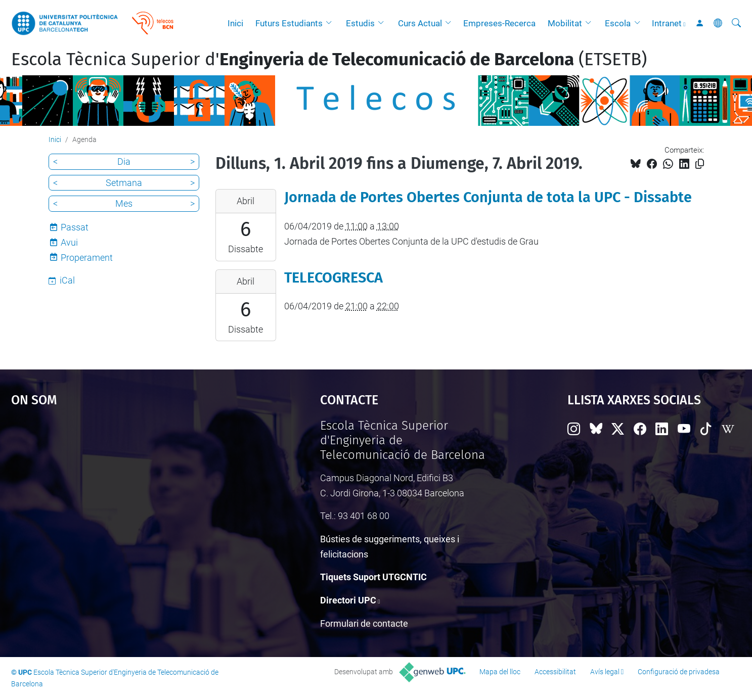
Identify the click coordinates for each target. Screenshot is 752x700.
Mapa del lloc (500, 672)
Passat (75, 227)
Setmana (124, 183)
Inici (235, 23)
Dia (124, 161)
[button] (331, 23)
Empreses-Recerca (499, 23)
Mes (124, 203)
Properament (87, 258)
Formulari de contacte (364, 623)
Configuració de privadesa (679, 672)
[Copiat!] (700, 164)
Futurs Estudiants (289, 23)
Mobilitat (565, 23)
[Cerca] (736, 23)
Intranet (667, 23)
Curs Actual (420, 23)
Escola (618, 23)
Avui (69, 242)
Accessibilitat (555, 672)
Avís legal (605, 672)
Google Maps (129, 494)
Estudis (360, 23)
